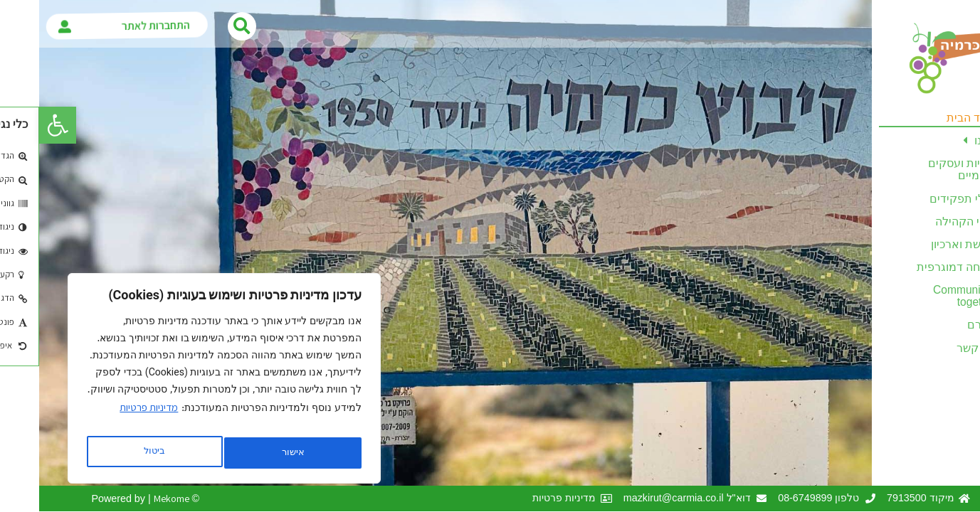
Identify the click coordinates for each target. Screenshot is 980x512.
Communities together (926, 296)
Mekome (132, 498)
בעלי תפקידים (924, 199)
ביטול (250, 453)
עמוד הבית (933, 118)
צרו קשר (938, 348)
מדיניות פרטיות (110, 416)
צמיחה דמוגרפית (918, 267)
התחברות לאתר (123, 26)
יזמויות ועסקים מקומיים (924, 169)
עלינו (941, 140)
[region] (185, 383)
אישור (115, 453)
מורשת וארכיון (925, 244)
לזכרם (943, 325)
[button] (19, 125)
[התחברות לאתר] (33, 26)
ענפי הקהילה (927, 222)
